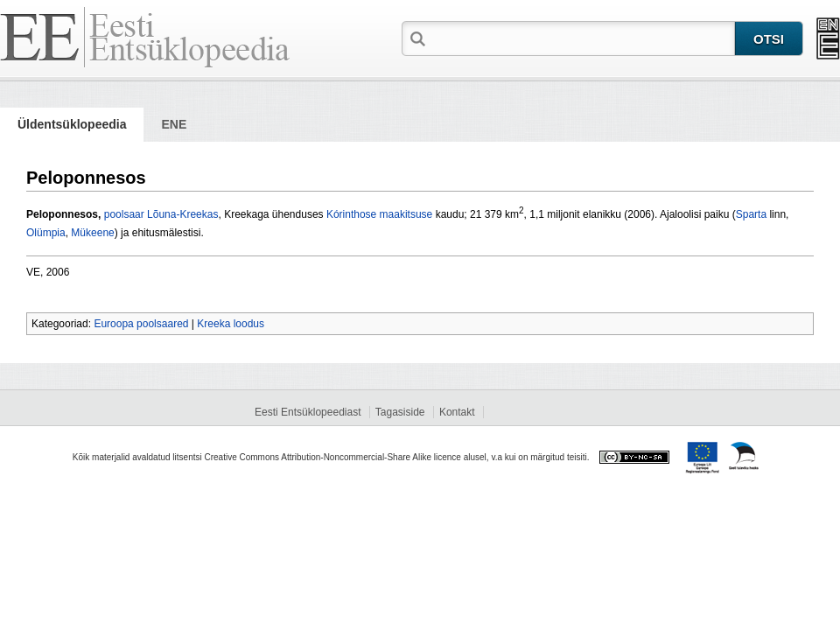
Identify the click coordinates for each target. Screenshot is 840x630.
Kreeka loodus (231, 324)
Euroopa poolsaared (141, 324)
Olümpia (46, 233)
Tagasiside (400, 412)
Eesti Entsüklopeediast (308, 412)
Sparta (751, 214)
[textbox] (582, 38)
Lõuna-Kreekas (182, 214)
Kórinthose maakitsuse (379, 214)
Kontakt (457, 412)
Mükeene (92, 233)
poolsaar (124, 214)
